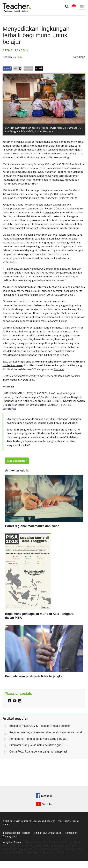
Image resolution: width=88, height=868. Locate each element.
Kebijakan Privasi (12, 842)
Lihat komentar (17, 461)
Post (18, 69)
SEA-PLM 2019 (26, 380)
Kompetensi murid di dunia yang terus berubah (38, 739)
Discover (50, 212)
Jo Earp (17, 57)
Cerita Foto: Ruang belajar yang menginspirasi (38, 752)
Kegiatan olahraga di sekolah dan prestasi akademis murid (46, 732)
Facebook (44, 796)
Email (28, 69)
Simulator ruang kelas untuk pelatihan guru (36, 745)
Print (39, 69)
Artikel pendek (14, 50)
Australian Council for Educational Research (32, 821)
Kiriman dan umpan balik (47, 833)
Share (7, 69)
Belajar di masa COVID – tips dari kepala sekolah (40, 726)
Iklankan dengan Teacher (16, 833)
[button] (19, 701)
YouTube (44, 804)
